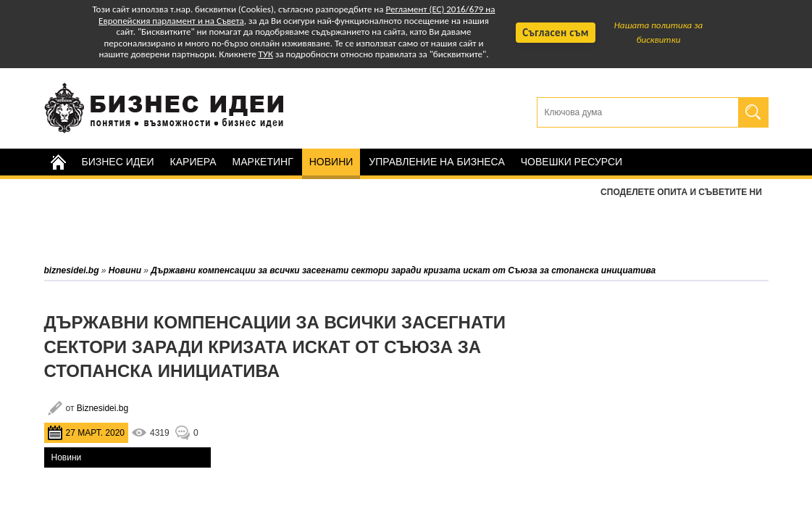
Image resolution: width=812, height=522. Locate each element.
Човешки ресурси (572, 162)
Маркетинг (263, 162)
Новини (331, 162)
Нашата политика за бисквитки (659, 32)
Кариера (193, 162)
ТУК (266, 54)
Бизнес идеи (118, 162)
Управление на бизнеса (436, 162)
